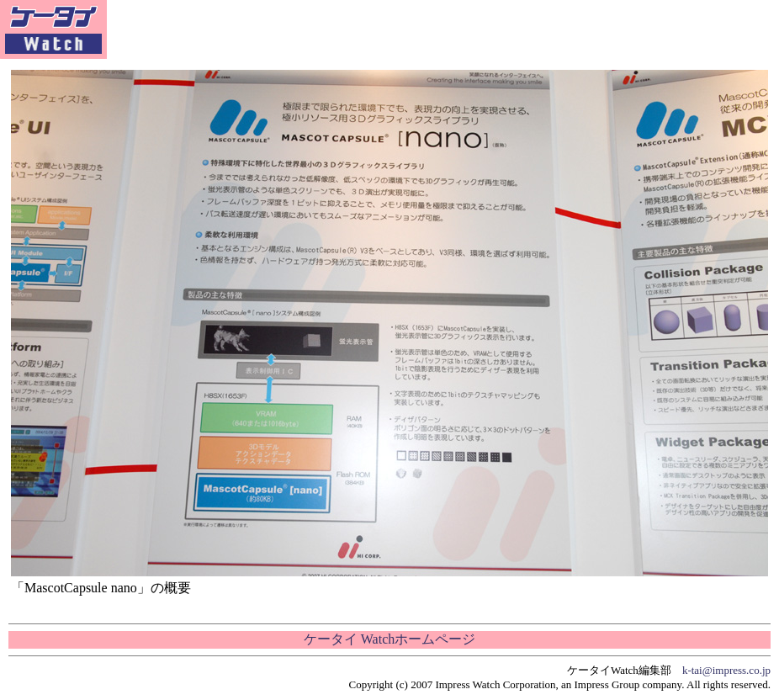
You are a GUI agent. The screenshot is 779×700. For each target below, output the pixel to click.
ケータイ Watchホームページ (389, 639)
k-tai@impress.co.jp (726, 670)
